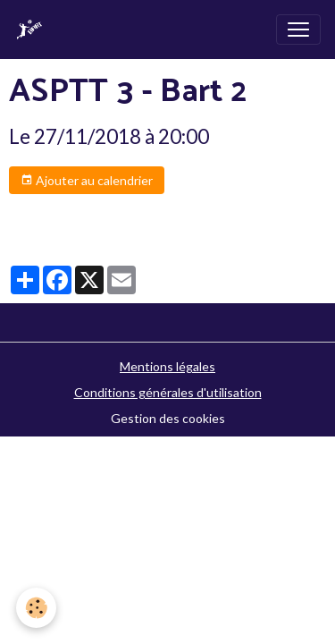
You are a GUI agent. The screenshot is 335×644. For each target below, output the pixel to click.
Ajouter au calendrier (87, 181)
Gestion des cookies (168, 418)
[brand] (33, 30)
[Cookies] (36, 608)
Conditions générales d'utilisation (168, 392)
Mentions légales (167, 366)
